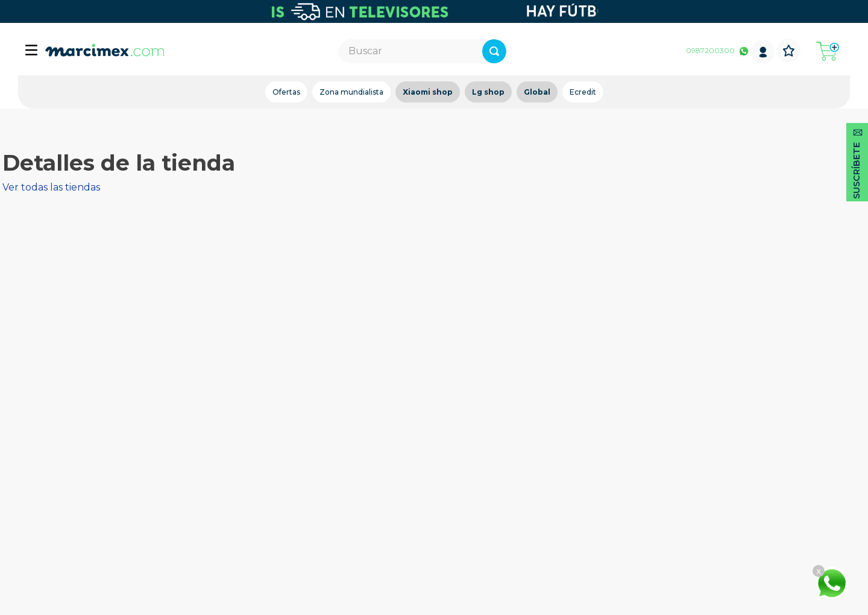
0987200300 (710, 50)
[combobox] (423, 51)
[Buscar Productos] (535, 51)
